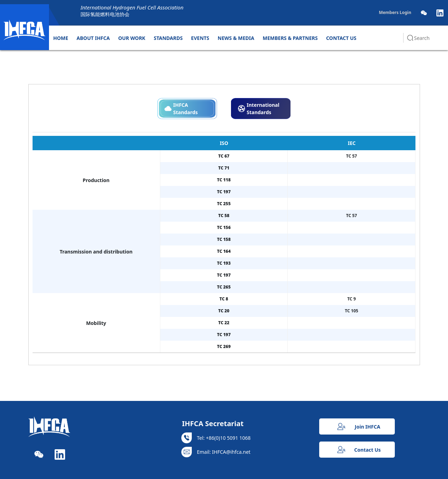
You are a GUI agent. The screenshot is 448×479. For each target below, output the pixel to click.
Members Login (395, 12)
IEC (352, 143)
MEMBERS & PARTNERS (290, 38)
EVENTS (200, 38)
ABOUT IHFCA (93, 38)
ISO (224, 143)
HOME (61, 38)
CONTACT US (341, 38)
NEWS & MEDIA (236, 38)
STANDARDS (168, 38)
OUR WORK (132, 38)
